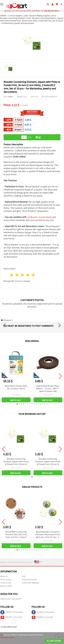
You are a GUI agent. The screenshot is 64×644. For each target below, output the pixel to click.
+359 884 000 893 (50, 11)
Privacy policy (6, 579)
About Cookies (6, 586)
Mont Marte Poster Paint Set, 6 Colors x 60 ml (16, 387)
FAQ (24, 576)
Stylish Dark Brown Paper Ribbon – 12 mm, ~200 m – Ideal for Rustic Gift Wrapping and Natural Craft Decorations (48, 389)
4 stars (28, 275)
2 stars (17, 275)
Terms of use (6, 583)
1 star (12, 275)
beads (49, 217)
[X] (1, 635)
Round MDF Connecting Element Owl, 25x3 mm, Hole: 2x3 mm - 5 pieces (16, 534)
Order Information (29, 579)
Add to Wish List (50, 97)
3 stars (23, 275)
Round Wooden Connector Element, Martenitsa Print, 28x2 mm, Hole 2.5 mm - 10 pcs (48, 535)
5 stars (33, 275)
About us (4, 576)
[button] (17, 404)
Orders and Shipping (30, 583)
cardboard (32, 217)
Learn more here (7, 637)
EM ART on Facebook (12, 612)
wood (42, 217)
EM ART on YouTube (11, 617)
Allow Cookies (54, 641)
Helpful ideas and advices (11, 599)
